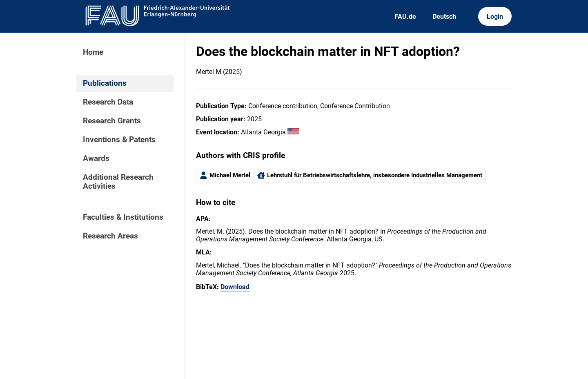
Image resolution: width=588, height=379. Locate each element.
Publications (105, 83)
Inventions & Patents (119, 140)
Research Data (108, 102)
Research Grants (112, 121)
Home (93, 52)
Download (235, 287)
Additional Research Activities (118, 182)
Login (495, 17)
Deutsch (444, 17)
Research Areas (110, 236)
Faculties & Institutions (123, 217)
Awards (96, 158)
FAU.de (405, 17)
